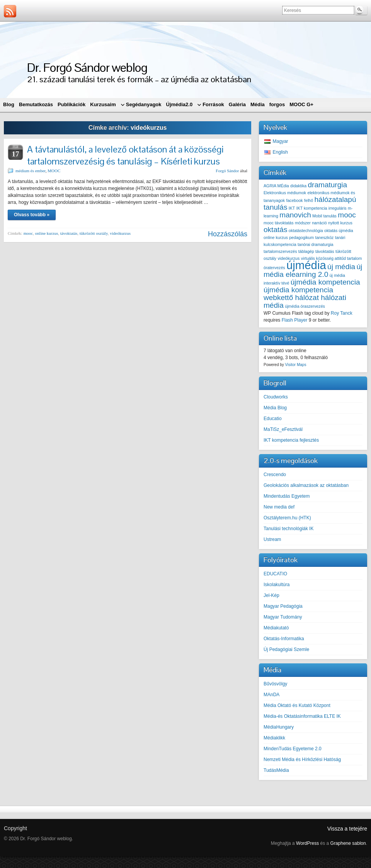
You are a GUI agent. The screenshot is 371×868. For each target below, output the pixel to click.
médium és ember (31, 171)
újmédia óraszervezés (305, 306)
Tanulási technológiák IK (288, 529)
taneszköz (324, 237)
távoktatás (69, 233)
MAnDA (271, 695)
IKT (292, 208)
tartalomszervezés (280, 251)
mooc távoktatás (279, 223)
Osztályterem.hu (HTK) (287, 518)
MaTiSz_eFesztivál (283, 429)
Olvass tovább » (32, 215)
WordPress (307, 843)
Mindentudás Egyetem (287, 496)
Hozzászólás (228, 234)
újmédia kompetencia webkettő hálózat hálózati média (305, 298)
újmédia (306, 265)
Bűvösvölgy (275, 684)
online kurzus (47, 233)
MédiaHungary (279, 727)
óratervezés (274, 268)
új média (341, 267)
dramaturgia (328, 185)
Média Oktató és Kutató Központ (297, 705)
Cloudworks (276, 397)
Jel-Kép (271, 595)
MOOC (54, 171)
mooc (28, 233)
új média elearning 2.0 (313, 270)
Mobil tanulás (324, 216)
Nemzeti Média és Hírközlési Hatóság (302, 759)
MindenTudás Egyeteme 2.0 (293, 749)
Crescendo (275, 475)
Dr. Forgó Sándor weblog (87, 67)
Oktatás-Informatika (284, 639)
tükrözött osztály (94, 233)
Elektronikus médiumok (285, 193)
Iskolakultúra (277, 585)
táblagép (306, 251)
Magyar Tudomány (283, 617)
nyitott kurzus (340, 223)
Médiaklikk (274, 738)
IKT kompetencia (312, 208)
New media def (279, 507)
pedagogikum (301, 237)
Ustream (272, 539)
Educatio (273, 419)
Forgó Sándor (227, 171)
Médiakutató (276, 628)
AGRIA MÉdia (276, 186)
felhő (309, 200)
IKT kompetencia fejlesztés (291, 440)
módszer (303, 223)
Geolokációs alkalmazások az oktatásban (306, 485)
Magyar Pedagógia (283, 606)
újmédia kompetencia (325, 282)
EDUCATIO (275, 574)
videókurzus (120, 233)
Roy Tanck (342, 313)
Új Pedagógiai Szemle (286, 649)
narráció (319, 223)
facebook (294, 200)
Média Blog (275, 408)
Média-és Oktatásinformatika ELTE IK (302, 716)
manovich (295, 215)
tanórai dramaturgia (315, 244)
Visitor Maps (296, 365)
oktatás (275, 230)
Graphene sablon (348, 843)
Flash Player (295, 320)
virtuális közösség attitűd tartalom (332, 258)
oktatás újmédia (339, 231)
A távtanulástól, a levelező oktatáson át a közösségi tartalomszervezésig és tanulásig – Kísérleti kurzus (125, 155)
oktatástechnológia (306, 231)
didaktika (298, 186)
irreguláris (338, 208)
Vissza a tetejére (347, 829)
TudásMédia (276, 770)
